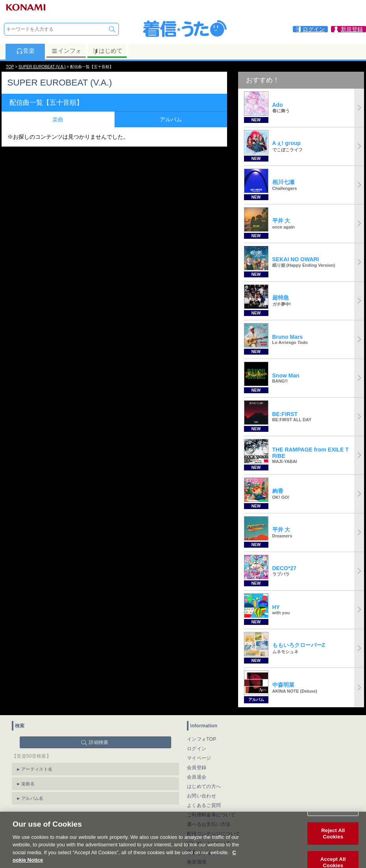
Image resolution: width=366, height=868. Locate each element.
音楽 (25, 51)
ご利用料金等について (211, 815)
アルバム (171, 119)
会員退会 (197, 777)
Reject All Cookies (333, 840)
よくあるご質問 (204, 805)
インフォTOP (202, 739)
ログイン (197, 749)
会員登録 (197, 768)
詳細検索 (99, 742)
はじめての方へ (204, 786)
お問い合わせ (201, 796)
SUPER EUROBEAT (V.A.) (42, 67)
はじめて (107, 51)
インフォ (66, 51)
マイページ (199, 758)
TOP (10, 67)
